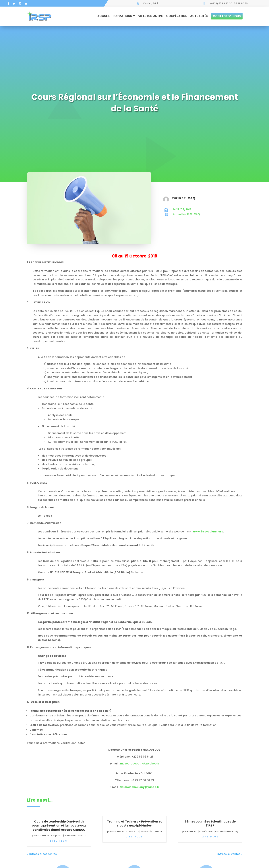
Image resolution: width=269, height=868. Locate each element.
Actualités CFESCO (75, 836)
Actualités (199, 16)
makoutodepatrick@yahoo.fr (140, 764)
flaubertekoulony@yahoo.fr (140, 787)
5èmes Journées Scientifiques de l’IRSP (210, 824)
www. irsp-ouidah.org (208, 532)
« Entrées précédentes (42, 854)
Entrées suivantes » (230, 854)
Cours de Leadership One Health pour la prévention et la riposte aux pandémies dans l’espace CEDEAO (59, 826)
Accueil (104, 16)
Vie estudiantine (151, 16)
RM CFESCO (43, 836)
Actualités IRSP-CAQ (227, 832)
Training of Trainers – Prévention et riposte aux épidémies (134, 824)
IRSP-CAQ (192, 832)
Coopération (177, 16)
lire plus (59, 841)
